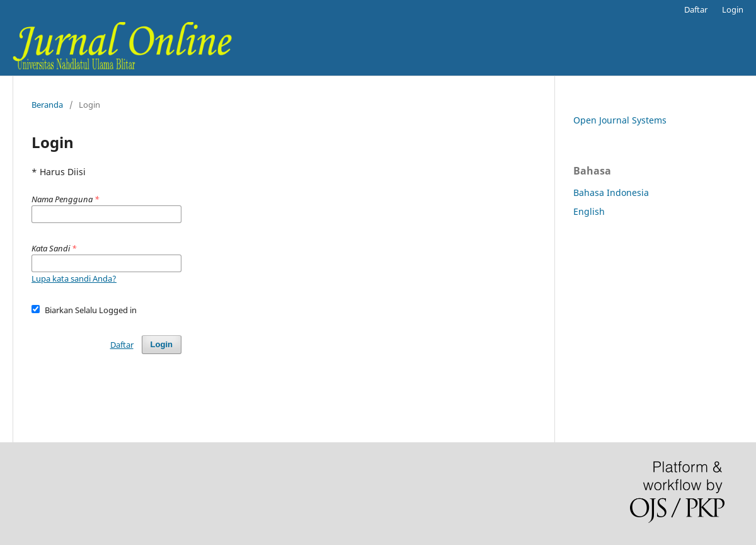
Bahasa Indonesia (611, 192)
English (589, 211)
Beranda (47, 105)
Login (733, 9)
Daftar (696, 9)
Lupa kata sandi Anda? (74, 278)
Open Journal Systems (620, 120)
